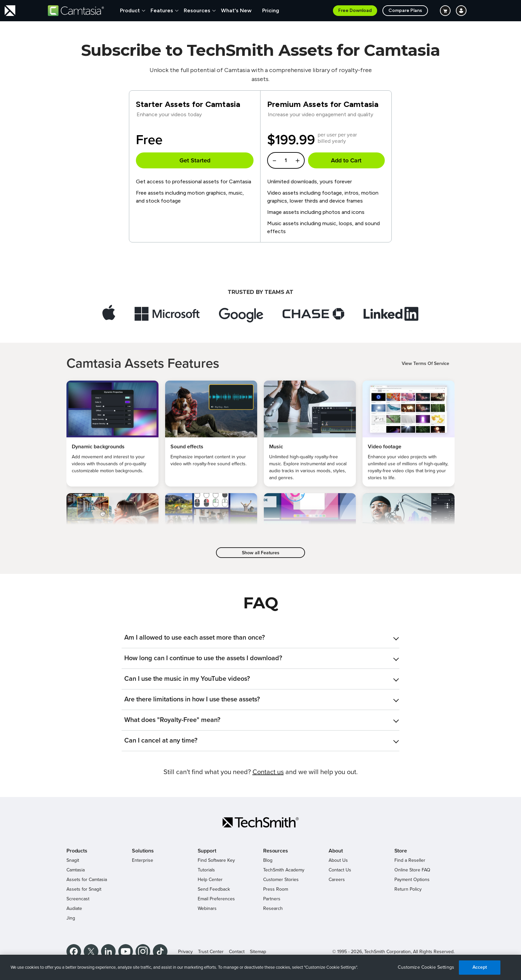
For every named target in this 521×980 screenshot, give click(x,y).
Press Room (276, 889)
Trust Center (211, 952)
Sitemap (258, 952)
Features (162, 10)
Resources (197, 10)
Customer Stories (281, 880)
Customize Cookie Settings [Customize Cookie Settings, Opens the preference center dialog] (426, 967)
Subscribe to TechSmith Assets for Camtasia (261, 50)
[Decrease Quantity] (274, 161)
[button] (260, 638)
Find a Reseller (410, 860)
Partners (272, 899)
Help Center (210, 880)
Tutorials (206, 870)
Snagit (73, 860)
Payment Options (412, 880)
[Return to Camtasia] (76, 11)
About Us (338, 860)
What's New (236, 10)
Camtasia (76, 870)
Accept (480, 967)
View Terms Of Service (425, 363)
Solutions (143, 851)
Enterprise (143, 860)
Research (273, 908)
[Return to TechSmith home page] (10, 11)
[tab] (260, 638)
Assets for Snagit (84, 889)
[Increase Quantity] (298, 161)
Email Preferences (216, 899)
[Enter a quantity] (286, 160)
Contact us (268, 772)
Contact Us (340, 870)
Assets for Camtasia (87, 880)
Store (401, 851)
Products (77, 851)
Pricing (271, 10)
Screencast (78, 899)
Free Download (355, 10)
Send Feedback (214, 889)
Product (130, 10)
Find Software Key (216, 860)
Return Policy (408, 889)
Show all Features (261, 553)
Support (207, 851)
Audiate (74, 908)
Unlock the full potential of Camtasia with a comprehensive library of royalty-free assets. (261, 75)
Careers (337, 880)
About (336, 851)
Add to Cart (346, 160)
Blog (268, 860)
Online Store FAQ (412, 870)
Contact (237, 952)
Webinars (207, 908)
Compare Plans (405, 10)
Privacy (185, 952)
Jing (71, 918)
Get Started (195, 160)
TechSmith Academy (284, 870)
